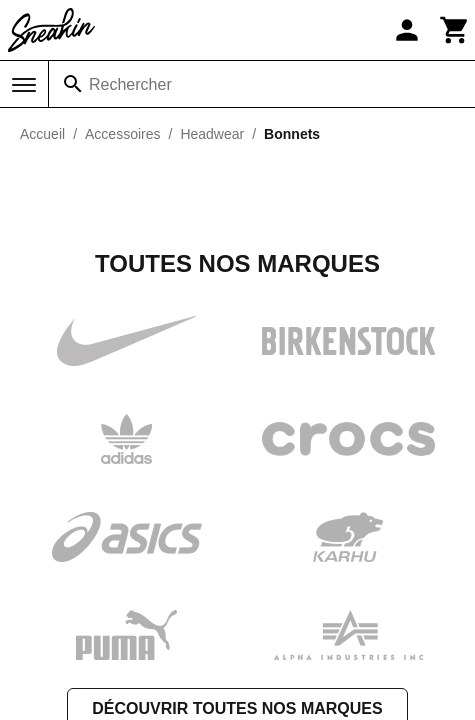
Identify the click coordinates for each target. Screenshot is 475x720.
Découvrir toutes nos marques (237, 508)
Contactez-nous (238, 706)
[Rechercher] (73, 84)
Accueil (42, 134)
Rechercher (130, 84)
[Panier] (455, 30)
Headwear (212, 134)
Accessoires (122, 134)
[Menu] (24, 85)
